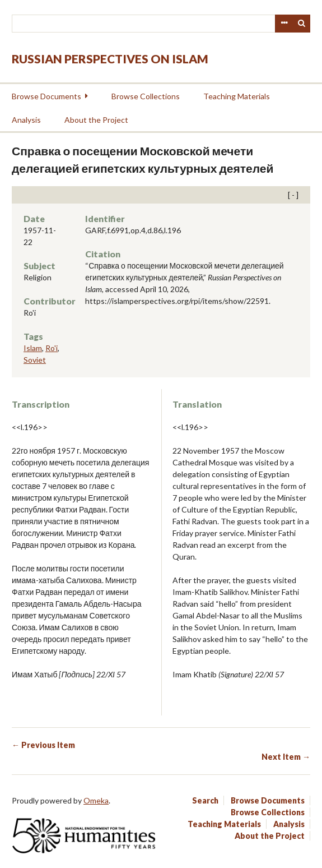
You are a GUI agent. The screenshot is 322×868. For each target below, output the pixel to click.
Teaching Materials (237, 96)
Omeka (96, 800)
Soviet (35, 360)
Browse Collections (146, 96)
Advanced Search (284, 24)
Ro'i (52, 348)
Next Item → (286, 757)
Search (302, 24)
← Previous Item (43, 745)
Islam (33, 348)
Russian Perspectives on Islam (110, 59)
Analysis (26, 120)
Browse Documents (46, 96)
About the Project (96, 120)
